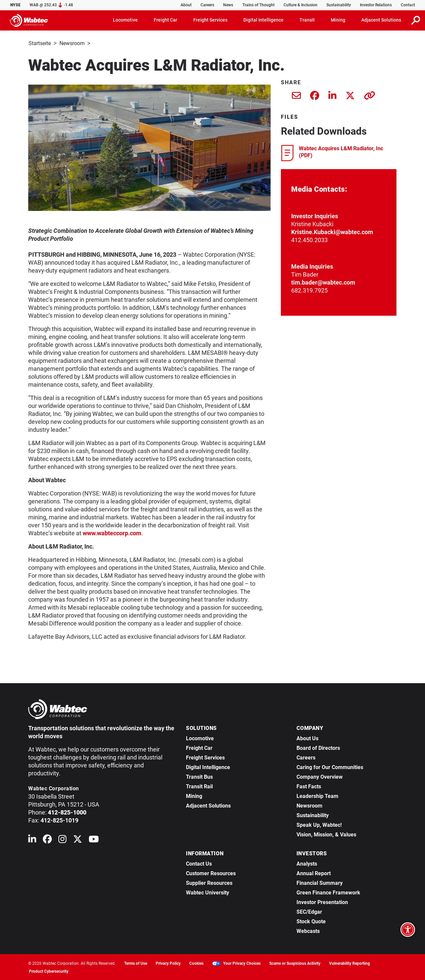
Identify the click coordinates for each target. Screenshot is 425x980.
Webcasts (308, 930)
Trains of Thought (258, 5)
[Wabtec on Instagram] (62, 840)
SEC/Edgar (309, 911)
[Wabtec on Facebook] (47, 840)
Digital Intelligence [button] (263, 20)
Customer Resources (211, 873)
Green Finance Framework (328, 892)
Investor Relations (376, 5)
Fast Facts (309, 786)
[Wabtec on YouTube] (94, 840)
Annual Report (314, 873)
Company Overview (320, 776)
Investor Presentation (322, 902)
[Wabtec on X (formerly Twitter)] (78, 840)
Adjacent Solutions (208, 805)
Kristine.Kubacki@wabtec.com (332, 231)
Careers (207, 5)
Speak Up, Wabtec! (319, 824)
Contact (408, 5)
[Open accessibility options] (408, 930)
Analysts (307, 863)
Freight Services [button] (210, 20)
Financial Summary (320, 882)
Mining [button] (338, 20)
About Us (307, 738)
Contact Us (199, 863)
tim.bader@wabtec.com (323, 282)
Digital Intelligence (208, 767)
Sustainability (339, 5)
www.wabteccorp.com (112, 532)
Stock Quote (311, 921)
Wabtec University (208, 892)
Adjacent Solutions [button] (381, 20)
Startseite (40, 43)
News (228, 5)
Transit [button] (307, 20)
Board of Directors (318, 747)
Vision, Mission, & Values (326, 834)
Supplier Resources (209, 882)
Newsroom (72, 43)
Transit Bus (199, 776)
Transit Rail (199, 786)
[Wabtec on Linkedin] (32, 840)
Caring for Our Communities (330, 767)
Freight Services (205, 757)
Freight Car (199, 747)
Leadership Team (317, 795)
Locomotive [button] (125, 20)
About (186, 5)
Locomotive (200, 738)
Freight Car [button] (166, 20)
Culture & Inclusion (300, 5)
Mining (194, 795)
